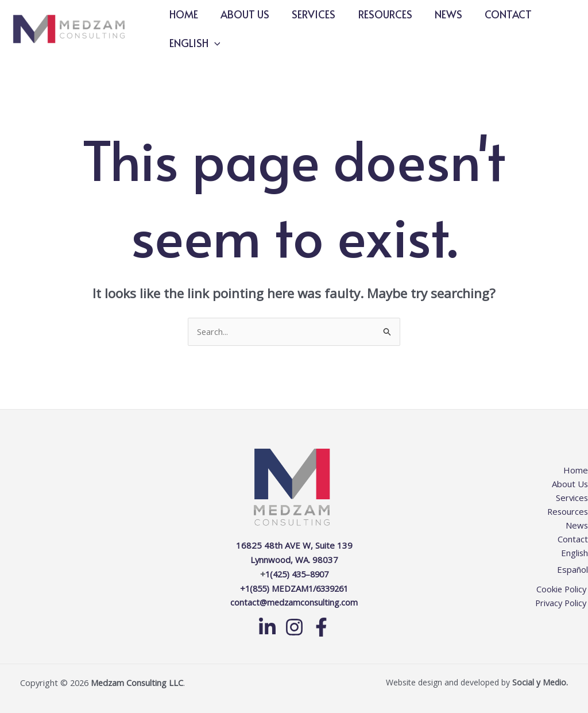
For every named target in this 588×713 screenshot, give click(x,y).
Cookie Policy (562, 588)
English (194, 43)
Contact (498, 14)
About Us (242, 14)
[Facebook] (321, 625)
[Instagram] (294, 625)
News (440, 14)
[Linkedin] (267, 625)
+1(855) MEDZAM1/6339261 (294, 587)
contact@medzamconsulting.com (294, 601)
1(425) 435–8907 (297, 573)
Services (309, 14)
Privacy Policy (561, 602)
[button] (213, 43)
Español (572, 569)
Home (183, 14)
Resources (378, 14)
